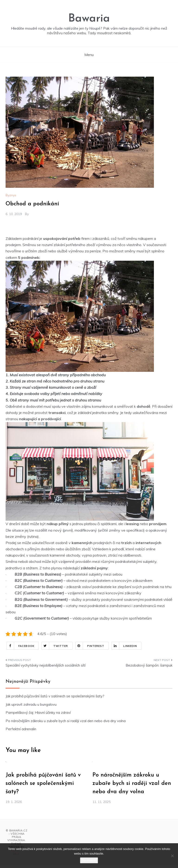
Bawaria (89, 19)
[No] (172, 856)
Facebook (21, 646)
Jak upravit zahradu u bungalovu (31, 704)
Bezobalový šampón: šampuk (149, 665)
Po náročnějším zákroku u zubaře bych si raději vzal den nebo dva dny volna (66, 721)
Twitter (55, 646)
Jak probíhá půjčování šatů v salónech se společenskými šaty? (55, 696)
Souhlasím (89, 860)
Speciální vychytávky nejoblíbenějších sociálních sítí (46, 665)
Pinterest (90, 646)
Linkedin (124, 646)
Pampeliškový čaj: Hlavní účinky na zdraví (38, 713)
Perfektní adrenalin (21, 729)
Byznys (11, 195)
